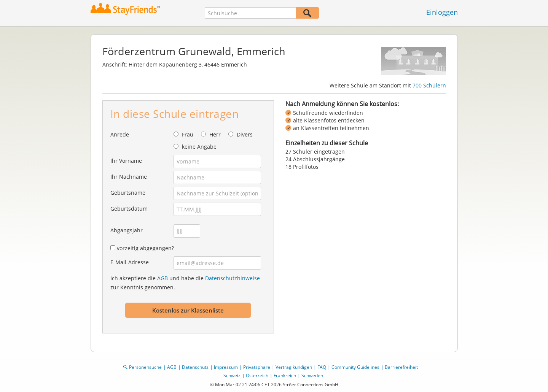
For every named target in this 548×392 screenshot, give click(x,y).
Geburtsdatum (129, 209)
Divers (245, 134)
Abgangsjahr (127, 230)
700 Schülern (429, 85)
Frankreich (285, 375)
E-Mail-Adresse (130, 262)
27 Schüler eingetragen (315, 152)
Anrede (120, 134)
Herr (215, 134)
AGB (162, 278)
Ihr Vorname (126, 161)
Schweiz (232, 375)
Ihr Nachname (129, 177)
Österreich (257, 375)
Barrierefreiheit (401, 367)
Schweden (312, 375)
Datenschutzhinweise (233, 278)
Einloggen (442, 12)
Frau (188, 134)
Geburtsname (128, 193)
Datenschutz (195, 367)
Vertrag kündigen (294, 367)
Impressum (226, 367)
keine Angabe (199, 147)
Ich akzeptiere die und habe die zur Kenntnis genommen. (185, 283)
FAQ (322, 367)
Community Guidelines (355, 367)
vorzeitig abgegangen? (145, 248)
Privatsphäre (257, 367)
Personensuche (145, 367)
